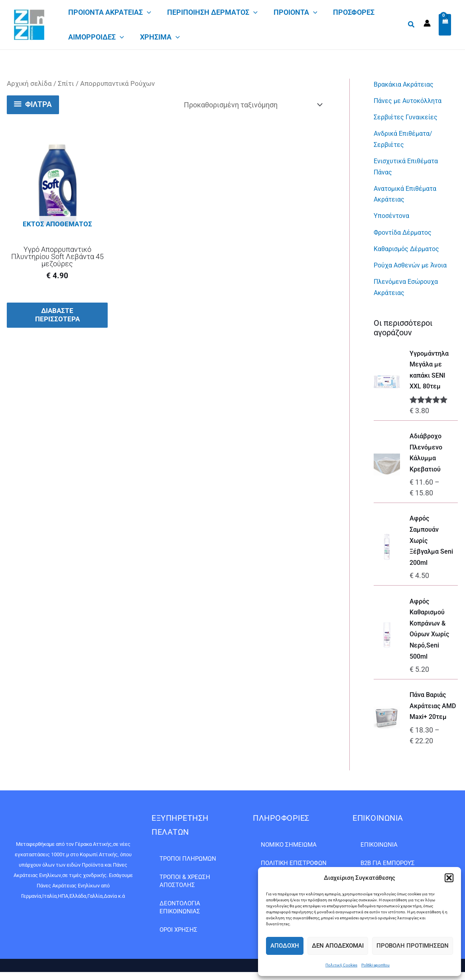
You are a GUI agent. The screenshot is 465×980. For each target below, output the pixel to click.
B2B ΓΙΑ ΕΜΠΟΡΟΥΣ (388, 863)
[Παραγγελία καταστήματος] (253, 105)
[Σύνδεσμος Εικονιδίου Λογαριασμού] (427, 23)
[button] (449, 878)
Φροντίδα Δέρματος (406, 230)
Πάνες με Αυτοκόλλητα (412, 100)
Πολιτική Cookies (341, 965)
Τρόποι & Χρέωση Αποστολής (185, 881)
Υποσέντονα (393, 213)
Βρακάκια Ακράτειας (407, 84)
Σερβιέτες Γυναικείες (409, 116)
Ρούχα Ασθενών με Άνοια (415, 262)
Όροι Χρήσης (178, 930)
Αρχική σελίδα (29, 84)
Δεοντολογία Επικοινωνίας (180, 907)
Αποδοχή (285, 946)
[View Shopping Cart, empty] (445, 25)
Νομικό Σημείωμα (289, 845)
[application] (147, 12)
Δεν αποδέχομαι (338, 946)
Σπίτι (66, 84)
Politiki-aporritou (375, 965)
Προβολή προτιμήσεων (413, 946)
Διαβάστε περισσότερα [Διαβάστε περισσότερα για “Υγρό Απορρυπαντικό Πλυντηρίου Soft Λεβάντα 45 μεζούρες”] (57, 316)
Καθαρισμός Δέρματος (410, 246)
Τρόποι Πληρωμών (188, 859)
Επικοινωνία (379, 845)
